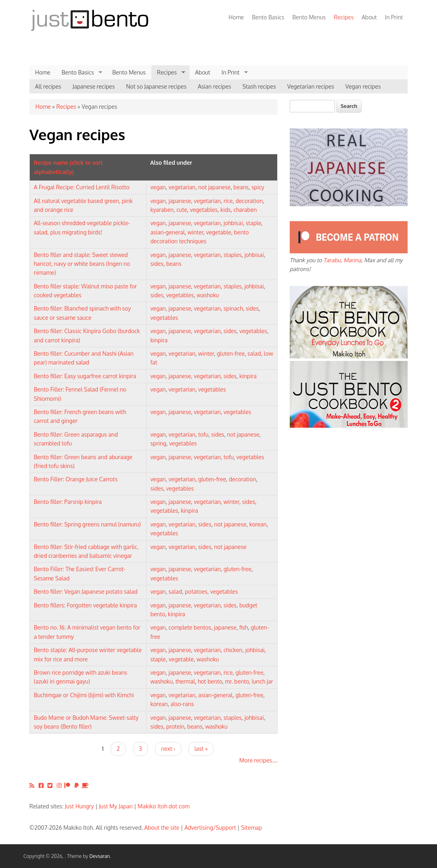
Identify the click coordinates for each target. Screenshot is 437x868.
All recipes (48, 86)
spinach (233, 308)
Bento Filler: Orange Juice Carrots (76, 479)
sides (157, 264)
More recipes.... (259, 760)
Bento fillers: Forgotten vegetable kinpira (85, 605)
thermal (185, 681)
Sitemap (251, 828)
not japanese (215, 187)
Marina (352, 260)
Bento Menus (309, 17)
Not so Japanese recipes (156, 86)
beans (241, 187)
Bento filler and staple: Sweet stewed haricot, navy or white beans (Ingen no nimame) (82, 264)
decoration (249, 201)
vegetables (204, 210)
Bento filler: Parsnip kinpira (68, 502)
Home (236, 17)
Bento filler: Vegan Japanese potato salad (86, 591)
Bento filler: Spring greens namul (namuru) (87, 524)
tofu (203, 434)
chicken (233, 650)
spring (159, 443)
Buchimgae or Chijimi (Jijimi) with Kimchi (84, 695)
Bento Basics (268, 17)
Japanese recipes (94, 86)
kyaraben (162, 210)
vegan (158, 187)
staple (254, 223)
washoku (208, 295)
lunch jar (262, 681)
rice (228, 201)
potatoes (196, 591)
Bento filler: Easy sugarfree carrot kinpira (85, 376)
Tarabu (332, 260)
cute (182, 210)
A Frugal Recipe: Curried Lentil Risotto (82, 187)
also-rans (182, 704)
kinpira (159, 340)
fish (244, 627)
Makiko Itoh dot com (164, 806)
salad (254, 353)
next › (168, 749)
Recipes (342, 17)
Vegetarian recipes (311, 86)
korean (258, 524)
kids (226, 210)
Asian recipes (214, 86)
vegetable (219, 232)
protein (175, 726)
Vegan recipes (363, 86)
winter (195, 232)
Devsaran (100, 856)
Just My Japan (116, 806)
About (369, 17)
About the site (162, 828)
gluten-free (231, 353)
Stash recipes (259, 86)
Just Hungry (79, 806)
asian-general (168, 232)
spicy (258, 187)
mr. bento (237, 681)
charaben (245, 210)
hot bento (210, 681)
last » (201, 749)
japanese (180, 201)
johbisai (233, 223)
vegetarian (182, 187)
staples (232, 255)
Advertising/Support (210, 828)
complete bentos (190, 627)
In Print (394, 17)
